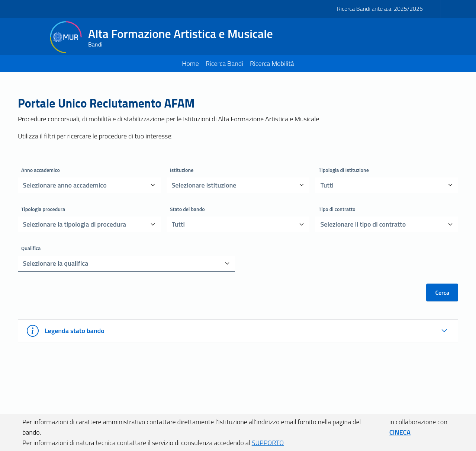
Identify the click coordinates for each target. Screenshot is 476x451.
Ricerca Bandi (224, 63)
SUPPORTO (268, 443)
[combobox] (81, 185)
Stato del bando (187, 209)
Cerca (442, 292)
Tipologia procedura (43, 209)
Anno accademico (41, 170)
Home (190, 63)
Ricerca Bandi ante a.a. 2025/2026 (380, 9)
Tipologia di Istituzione (344, 170)
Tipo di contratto (337, 209)
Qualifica (31, 248)
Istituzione (182, 170)
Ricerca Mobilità (272, 63)
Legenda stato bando (66, 331)
